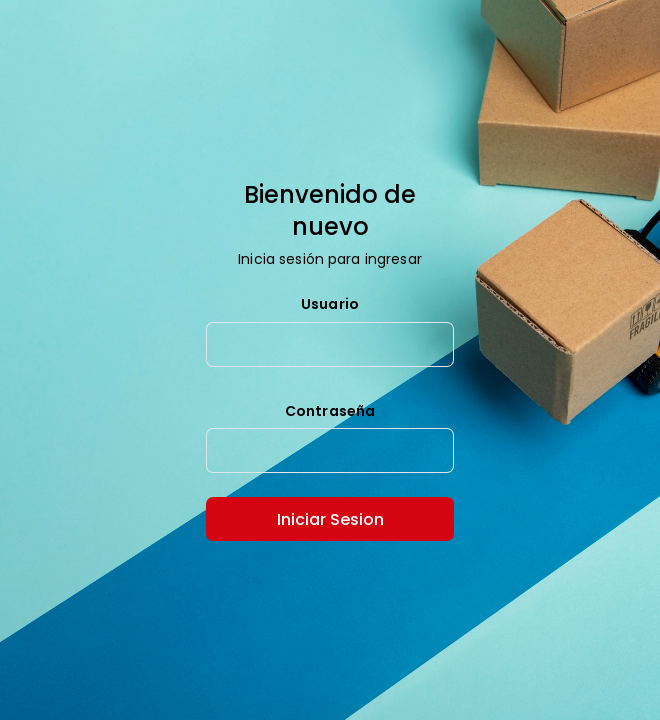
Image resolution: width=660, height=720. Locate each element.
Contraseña (330, 412)
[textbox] (330, 344)
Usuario (330, 305)
